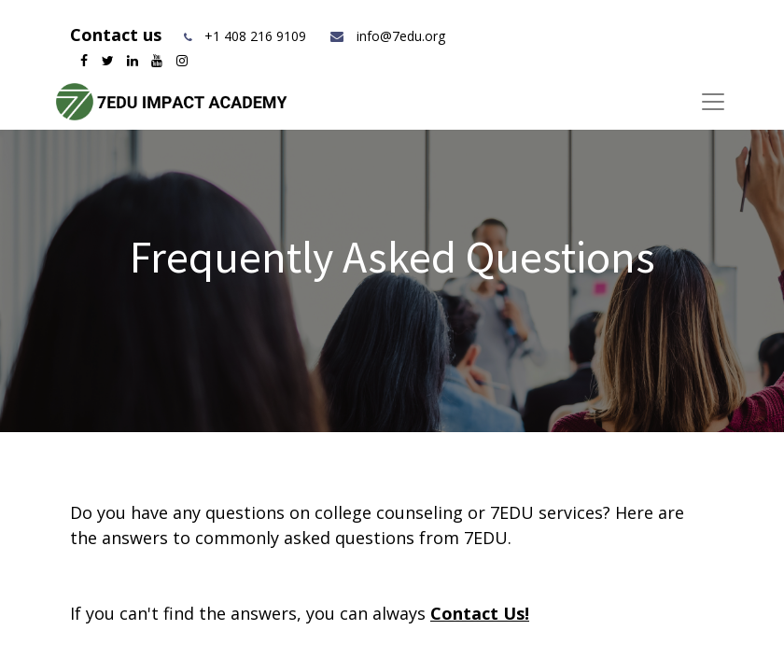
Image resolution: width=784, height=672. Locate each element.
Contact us (118, 35)
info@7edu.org (387, 36)
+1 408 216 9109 (255, 36)
